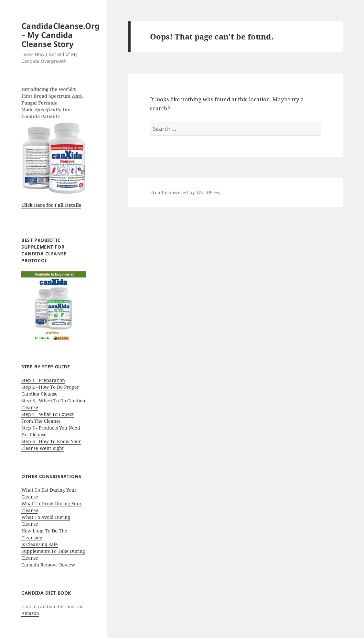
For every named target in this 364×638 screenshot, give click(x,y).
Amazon (30, 613)
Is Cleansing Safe (40, 544)
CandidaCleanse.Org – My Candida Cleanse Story (60, 35)
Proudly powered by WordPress (185, 192)
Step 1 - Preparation (43, 380)
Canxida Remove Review (48, 565)
